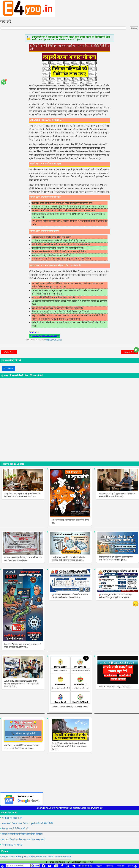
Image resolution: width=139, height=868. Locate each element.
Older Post (9, 352)
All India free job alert (12, 818)
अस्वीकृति (110, 866)
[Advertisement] (69, 773)
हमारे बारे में (132, 866)
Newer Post (129, 352)
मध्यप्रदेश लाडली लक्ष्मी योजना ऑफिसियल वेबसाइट (22, 834)
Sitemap (67, 857)
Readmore (34, 332)
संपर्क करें (121, 866)
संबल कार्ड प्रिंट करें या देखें (12, 845)
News (12, 857)
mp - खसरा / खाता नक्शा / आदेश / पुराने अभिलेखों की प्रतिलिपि (27, 823)
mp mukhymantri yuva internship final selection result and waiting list (70, 808)
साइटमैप (99, 866)
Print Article (8, 369)
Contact (57, 857)
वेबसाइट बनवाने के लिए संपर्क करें (15, 829)
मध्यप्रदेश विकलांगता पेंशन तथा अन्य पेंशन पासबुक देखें (23, 839)
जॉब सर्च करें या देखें (85, 866)
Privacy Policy (23, 857)
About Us (48, 857)
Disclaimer (36, 857)
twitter (5, 857)
